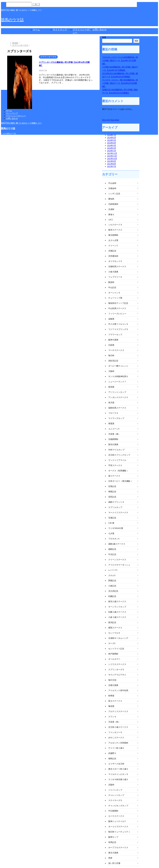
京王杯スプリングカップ (119, 455)
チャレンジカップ (116, 795)
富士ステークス (115, 701)
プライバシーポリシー (16, 116)
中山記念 (112, 287)
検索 (104, 37)
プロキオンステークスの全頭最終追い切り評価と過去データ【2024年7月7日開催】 (120, 61)
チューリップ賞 (115, 298)
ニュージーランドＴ (117, 382)
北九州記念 (113, 591)
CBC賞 (111, 523)
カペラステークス (116, 816)
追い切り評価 (114, 863)
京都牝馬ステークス (117, 267)
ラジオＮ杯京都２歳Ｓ (118, 779)
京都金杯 (112, 188)
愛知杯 (111, 199)
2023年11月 (112, 156)
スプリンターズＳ (116, 670)
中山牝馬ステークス (117, 308)
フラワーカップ (115, 335)
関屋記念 (112, 581)
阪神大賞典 (113, 340)
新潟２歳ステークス (117, 601)
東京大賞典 (113, 853)
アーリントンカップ (117, 392)
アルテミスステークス (118, 711)
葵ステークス (114, 476)
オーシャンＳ (114, 293)
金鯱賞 (111, 319)
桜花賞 (111, 387)
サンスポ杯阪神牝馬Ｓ (118, 376)
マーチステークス (116, 350)
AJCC (111, 220)
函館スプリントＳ (116, 502)
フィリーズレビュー (117, 314)
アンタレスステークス (118, 397)
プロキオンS (114, 539)
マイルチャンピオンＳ (118, 774)
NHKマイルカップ (116, 450)
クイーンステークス (117, 560)
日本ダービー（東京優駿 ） (120, 481)
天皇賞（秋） (114, 722)
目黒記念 (112, 486)
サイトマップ (60, 30)
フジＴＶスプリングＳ (118, 329)
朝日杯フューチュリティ (119, 832)
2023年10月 (112, 159)
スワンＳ (112, 717)
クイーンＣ (113, 246)
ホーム (36, 30)
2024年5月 (112, 140)
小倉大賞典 (113, 272)
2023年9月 (112, 161)
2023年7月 (112, 166)
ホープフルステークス (118, 847)
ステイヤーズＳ (115, 800)
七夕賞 (111, 533)
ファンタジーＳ (115, 732)
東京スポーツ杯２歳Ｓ (118, 769)
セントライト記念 (116, 649)
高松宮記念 (113, 361)
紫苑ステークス (115, 628)
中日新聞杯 (113, 811)
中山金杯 (112, 183)
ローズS (112, 643)
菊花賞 (111, 706)
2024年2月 (112, 148)
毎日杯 (111, 355)
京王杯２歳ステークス (118, 727)
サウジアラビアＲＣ (117, 675)
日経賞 (111, 345)
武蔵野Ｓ (112, 753)
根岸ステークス (115, 230)
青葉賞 (111, 424)
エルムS (112, 575)
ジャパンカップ (115, 790)
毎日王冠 (112, 680)
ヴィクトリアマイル (117, 460)
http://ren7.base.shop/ (111, 120)
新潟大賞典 (113, 444)
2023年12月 (112, 153)
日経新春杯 (113, 204)
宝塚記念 (112, 518)
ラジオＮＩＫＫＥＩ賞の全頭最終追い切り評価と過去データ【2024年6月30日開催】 (120, 83)
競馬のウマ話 (12, 20)
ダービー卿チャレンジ (118, 366)
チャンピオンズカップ (118, 806)
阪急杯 (111, 282)
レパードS (113, 570)
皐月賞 (111, 403)
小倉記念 (112, 586)
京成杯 (111, 209)
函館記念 (112, 549)
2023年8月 (112, 164)
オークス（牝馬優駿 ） (119, 471)
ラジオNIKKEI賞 (116, 528)
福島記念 (112, 759)
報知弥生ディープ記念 (118, 303)
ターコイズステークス (118, 827)
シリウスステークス (117, 664)
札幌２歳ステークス (117, 612)
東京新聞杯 (113, 235)
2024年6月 (112, 138)
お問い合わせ (100, 30)
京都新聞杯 (113, 439)
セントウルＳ (114, 633)
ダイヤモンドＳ (115, 261)
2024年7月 (112, 135)
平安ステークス (115, 465)
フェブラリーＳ (115, 277)
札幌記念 (112, 596)
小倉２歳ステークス (117, 617)
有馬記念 (112, 842)
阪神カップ (113, 837)
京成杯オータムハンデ (118, 638)
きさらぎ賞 (113, 240)
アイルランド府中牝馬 (118, 690)
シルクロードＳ (115, 225)
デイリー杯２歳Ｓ (116, 748)
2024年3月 (112, 145)
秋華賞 (111, 696)
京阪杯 (111, 785)
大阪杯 (111, 371)
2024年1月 (112, 151)
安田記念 (112, 497)
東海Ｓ (111, 215)
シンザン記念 (114, 194)
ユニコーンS (114, 429)
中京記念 (112, 554)
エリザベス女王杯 (116, 764)
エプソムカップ (115, 507)
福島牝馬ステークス (117, 408)
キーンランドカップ (117, 607)
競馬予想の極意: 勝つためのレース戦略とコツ (21, 123)
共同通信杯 (113, 256)
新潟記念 (112, 622)
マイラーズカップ (116, 418)
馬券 (110, 858)
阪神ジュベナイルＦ (117, 821)
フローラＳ (113, 413)
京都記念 (112, 251)
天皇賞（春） (114, 434)
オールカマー (114, 659)
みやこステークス (116, 738)
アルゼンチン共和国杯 (118, 743)
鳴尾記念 (112, 492)
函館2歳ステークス (117, 544)
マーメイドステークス (118, 513)
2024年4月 (112, 143)
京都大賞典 (113, 685)
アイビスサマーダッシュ (119, 565)
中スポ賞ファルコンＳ (118, 324)
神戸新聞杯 (113, 654)
